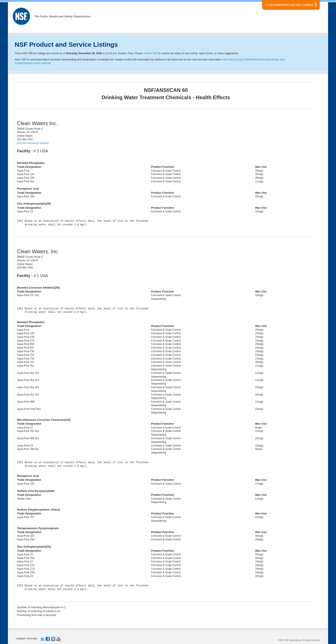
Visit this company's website (33, 143)
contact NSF (150, 53)
